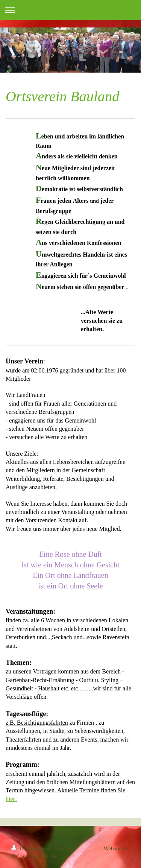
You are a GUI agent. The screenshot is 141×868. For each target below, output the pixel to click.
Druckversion (31, 848)
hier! (11, 799)
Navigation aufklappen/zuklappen (70, 10)
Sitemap (63, 848)
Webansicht (117, 848)
